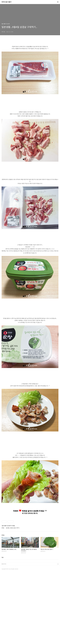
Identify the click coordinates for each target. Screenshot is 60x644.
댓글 (2, 629)
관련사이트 (4, 636)
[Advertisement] (30, 247)
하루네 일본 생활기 (7, 2)
